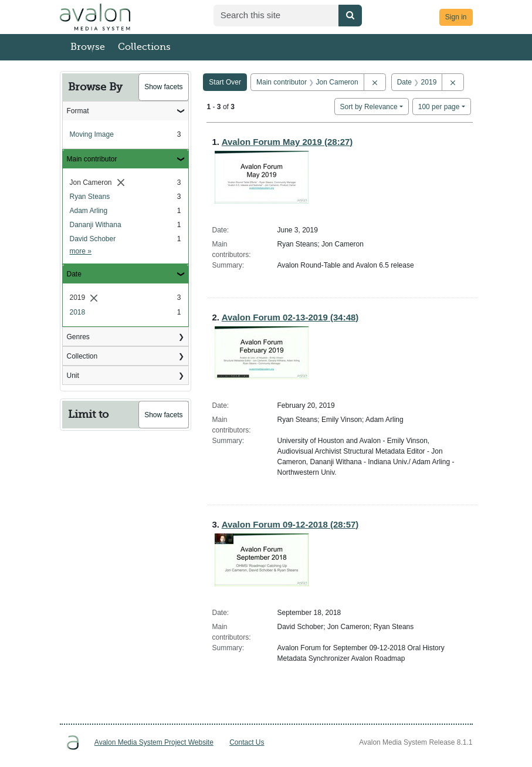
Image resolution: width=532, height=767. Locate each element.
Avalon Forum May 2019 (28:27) (287, 142)
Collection (82, 356)
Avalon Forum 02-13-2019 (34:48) (290, 317)
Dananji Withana (96, 225)
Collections (144, 47)
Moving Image (92, 134)
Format (78, 111)
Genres (78, 337)
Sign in (456, 17)
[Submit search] (350, 16)
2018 (78, 312)
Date (74, 274)
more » (81, 251)
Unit (73, 376)
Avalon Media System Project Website (154, 742)
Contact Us (247, 742)
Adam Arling (89, 211)
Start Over (225, 82)
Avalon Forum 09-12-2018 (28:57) (290, 524)
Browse (88, 47)
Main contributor (92, 159)
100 (439, 106)
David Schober (93, 239)
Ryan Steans (90, 197)
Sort (369, 107)
